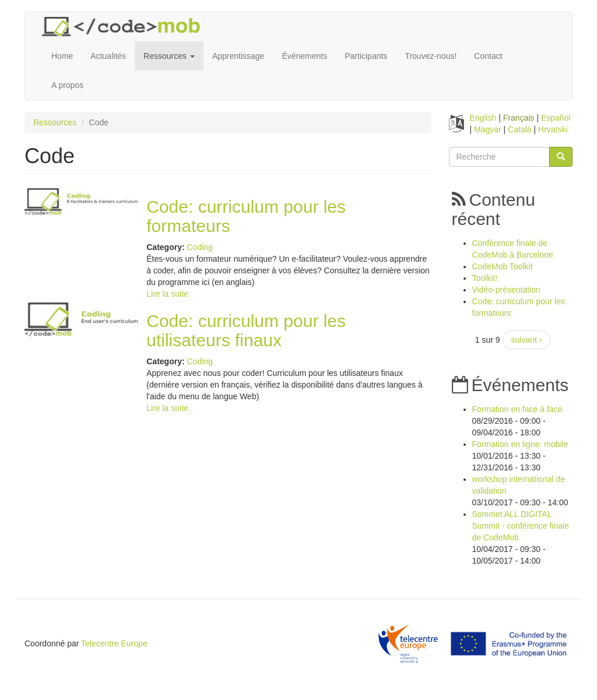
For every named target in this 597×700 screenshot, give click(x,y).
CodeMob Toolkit (503, 266)
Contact (488, 56)
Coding (199, 247)
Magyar (488, 129)
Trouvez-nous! (431, 56)
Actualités (108, 56)
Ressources (169, 56)
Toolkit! (485, 278)
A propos (67, 85)
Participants (366, 56)
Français (519, 118)
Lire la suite (167, 294)
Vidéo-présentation (506, 290)
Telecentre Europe (114, 643)
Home (62, 56)
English (483, 118)
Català (519, 129)
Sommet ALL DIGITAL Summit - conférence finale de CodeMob (521, 526)
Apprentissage (238, 56)
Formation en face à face (517, 409)
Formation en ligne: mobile (520, 444)
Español (556, 118)
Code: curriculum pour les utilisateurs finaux (246, 330)
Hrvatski (553, 129)
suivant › (527, 340)
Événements (304, 56)
